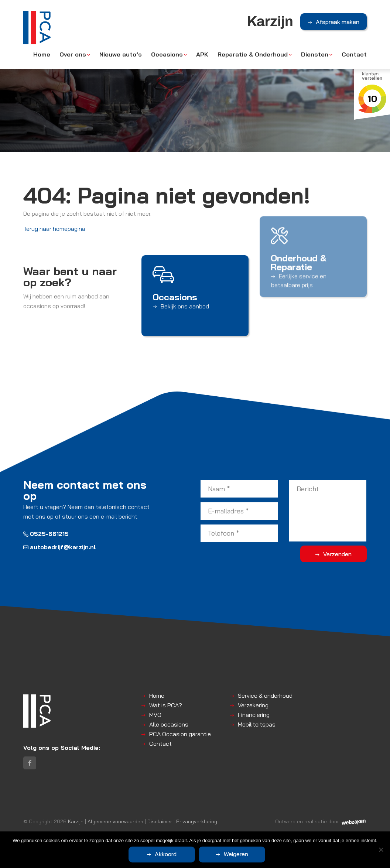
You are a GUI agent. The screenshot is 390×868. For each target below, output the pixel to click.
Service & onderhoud (265, 696)
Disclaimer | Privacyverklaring (182, 821)
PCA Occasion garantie (180, 734)
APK (202, 54)
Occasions (167, 54)
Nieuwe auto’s (121, 54)
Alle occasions (169, 724)
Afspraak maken (338, 22)
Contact (354, 54)
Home (42, 54)
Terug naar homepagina (54, 229)
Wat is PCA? (166, 705)
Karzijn (76, 821)
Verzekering (253, 705)
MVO (155, 715)
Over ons (73, 54)
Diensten (315, 54)
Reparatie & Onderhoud (253, 54)
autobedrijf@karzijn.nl (60, 547)
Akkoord (166, 854)
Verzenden (337, 554)
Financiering (254, 715)
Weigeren (236, 854)
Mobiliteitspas (257, 724)
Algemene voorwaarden (115, 821)
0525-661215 (46, 534)
